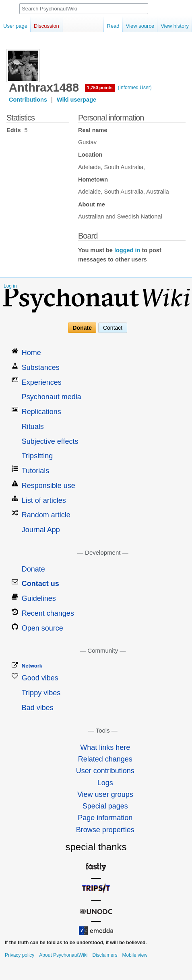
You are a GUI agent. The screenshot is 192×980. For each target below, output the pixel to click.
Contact (113, 328)
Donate (82, 328)
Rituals (33, 427)
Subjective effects (50, 441)
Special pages (105, 806)
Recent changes (48, 613)
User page (15, 26)
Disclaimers (105, 955)
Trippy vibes (41, 693)
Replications (41, 412)
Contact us (40, 584)
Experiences (42, 382)
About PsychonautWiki (63, 955)
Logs (105, 783)
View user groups (105, 794)
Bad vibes (38, 708)
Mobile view (135, 955)
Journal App (41, 530)
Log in (10, 286)
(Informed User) (135, 88)
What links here (105, 747)
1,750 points (100, 88)
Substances (41, 367)
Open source (42, 628)
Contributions (28, 100)
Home (31, 353)
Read (113, 26)
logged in (127, 250)
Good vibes (40, 678)
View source (140, 26)
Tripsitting (37, 456)
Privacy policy (20, 955)
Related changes (105, 759)
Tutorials (35, 471)
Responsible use (49, 486)
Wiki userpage (76, 100)
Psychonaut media (52, 397)
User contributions (105, 771)
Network (32, 666)
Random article (46, 515)
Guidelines (39, 598)
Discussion (46, 26)
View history (175, 26)
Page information (105, 818)
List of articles (44, 500)
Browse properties (105, 830)
